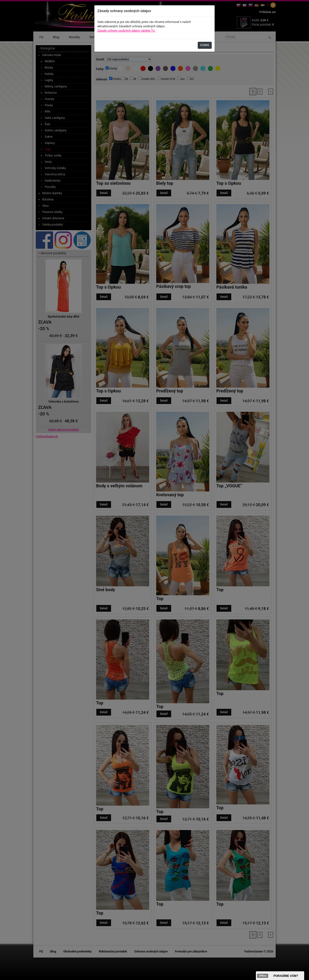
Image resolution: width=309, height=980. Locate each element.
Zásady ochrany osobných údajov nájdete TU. (126, 31)
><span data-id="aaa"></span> (280, 976)
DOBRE (205, 45)
